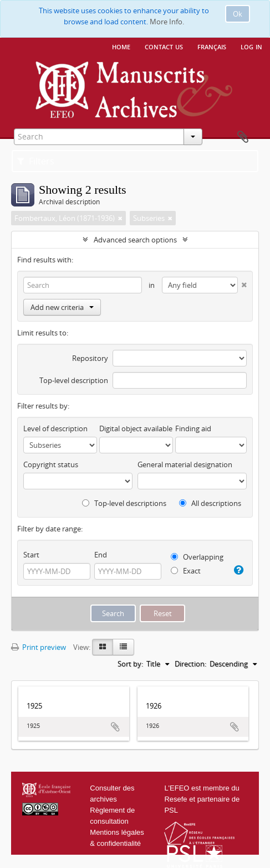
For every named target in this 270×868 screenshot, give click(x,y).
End (101, 555)
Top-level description (74, 380)
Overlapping (197, 557)
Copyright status (51, 464)
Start (31, 555)
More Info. (167, 22)
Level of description (55, 428)
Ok (238, 14)
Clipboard (243, 137)
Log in (251, 46)
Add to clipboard (115, 727)
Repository (90, 358)
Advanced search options (135, 240)
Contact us (164, 46)
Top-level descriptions (124, 503)
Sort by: (130, 664)
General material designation (185, 464)
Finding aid (193, 428)
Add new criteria (62, 307)
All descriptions (210, 503)
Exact (186, 571)
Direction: (190, 664)
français (212, 46)
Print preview (39, 647)
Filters (36, 161)
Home (121, 46)
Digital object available (136, 428)
